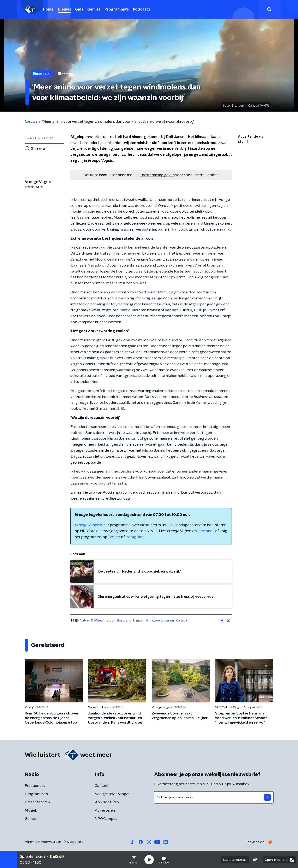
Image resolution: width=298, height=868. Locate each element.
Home (48, 10)
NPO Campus (106, 819)
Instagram (135, 537)
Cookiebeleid (255, 842)
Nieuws (64, 10)
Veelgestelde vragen (113, 794)
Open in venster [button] (279, 859)
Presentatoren (37, 802)
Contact (102, 786)
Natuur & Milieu (91, 620)
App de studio (107, 802)
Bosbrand (124, 620)
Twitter (114, 537)
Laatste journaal (235, 859)
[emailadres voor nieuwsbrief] (214, 797)
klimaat (138, 620)
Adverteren (105, 811)
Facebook (206, 531)
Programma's (117, 10)
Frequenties (35, 786)
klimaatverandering (160, 620)
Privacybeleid (73, 842)
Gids (79, 10)
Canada (181, 620)
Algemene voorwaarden (43, 842)
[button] (134, 859)
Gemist (94, 10)
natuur (110, 620)
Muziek (31, 811)
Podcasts (141, 10)
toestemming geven (157, 175)
